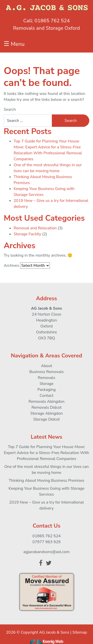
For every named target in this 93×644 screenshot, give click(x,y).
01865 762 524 (52, 21)
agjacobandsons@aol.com (46, 552)
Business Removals (46, 372)
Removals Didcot (46, 407)
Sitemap (80, 632)
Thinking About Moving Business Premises (46, 481)
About (46, 366)
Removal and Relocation (35, 228)
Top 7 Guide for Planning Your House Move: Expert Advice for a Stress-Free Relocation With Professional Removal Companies (47, 453)
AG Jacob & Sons (54, 632)
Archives (11, 266)
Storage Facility (27, 234)
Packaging (47, 390)
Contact (46, 396)
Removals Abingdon (46, 402)
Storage (46, 384)
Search (10, 109)
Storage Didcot (46, 419)
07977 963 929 (47, 542)
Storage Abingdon (46, 413)
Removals (46, 378)
